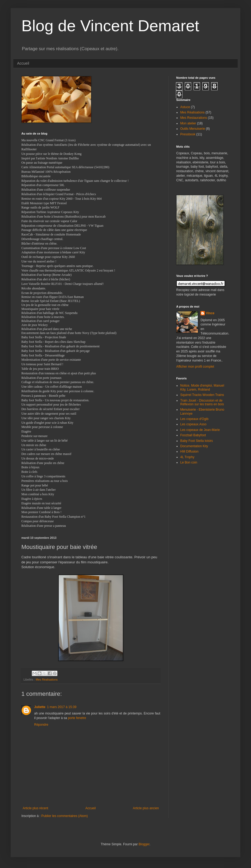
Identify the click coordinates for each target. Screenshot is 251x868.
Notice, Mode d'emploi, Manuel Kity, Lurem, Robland (202, 387)
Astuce (185, 107)
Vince (210, 313)
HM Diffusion (189, 451)
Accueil (23, 63)
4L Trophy (187, 457)
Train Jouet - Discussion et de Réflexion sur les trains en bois (202, 402)
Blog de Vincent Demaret (110, 26)
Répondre (41, 725)
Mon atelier (188, 123)
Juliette (40, 707)
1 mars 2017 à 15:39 (62, 707)
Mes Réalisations (47, 680)
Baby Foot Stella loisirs (197, 441)
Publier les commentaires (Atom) (65, 816)
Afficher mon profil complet (195, 367)
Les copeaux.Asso (193, 424)
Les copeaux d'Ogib (194, 419)
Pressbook (188, 134)
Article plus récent (35, 808)
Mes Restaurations (194, 118)
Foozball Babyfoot (193, 435)
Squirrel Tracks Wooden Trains (202, 395)
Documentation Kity (194, 446)
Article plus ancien (146, 808)
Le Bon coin (189, 462)
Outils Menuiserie (193, 129)
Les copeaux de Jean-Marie (200, 430)
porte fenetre (77, 718)
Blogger (144, 844)
